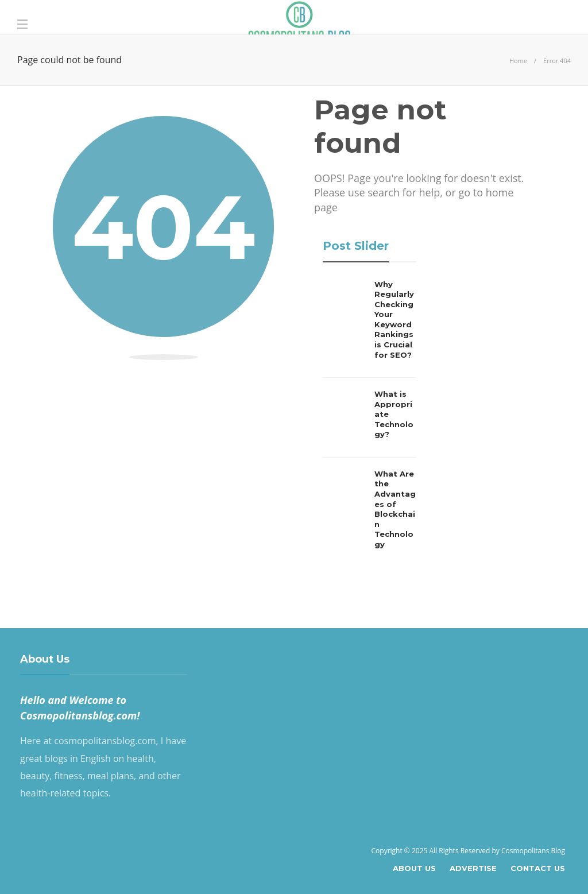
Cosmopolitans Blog (533, 851)
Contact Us (538, 868)
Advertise (473, 868)
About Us (414, 868)
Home (518, 61)
